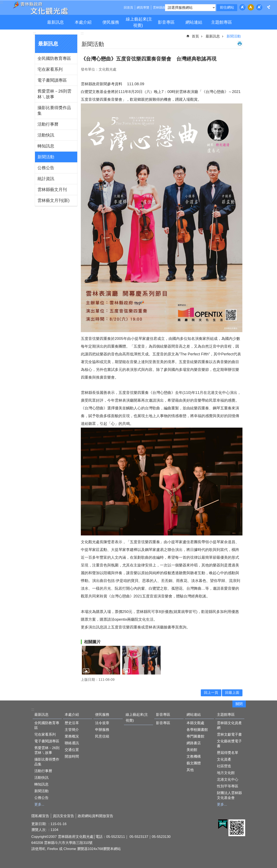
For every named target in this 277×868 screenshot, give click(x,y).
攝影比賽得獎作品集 (54, 110)
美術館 (192, 750)
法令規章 (102, 723)
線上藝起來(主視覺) (139, 22)
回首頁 (128, 7)
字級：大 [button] (259, 7)
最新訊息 (55, 22)
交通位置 (72, 750)
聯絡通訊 (72, 743)
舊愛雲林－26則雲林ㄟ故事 (54, 94)
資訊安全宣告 (63, 816)
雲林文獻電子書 (229, 735)
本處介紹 (83, 22)
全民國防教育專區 (54, 58)
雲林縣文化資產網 (229, 725)
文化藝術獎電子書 (229, 744)
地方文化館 (226, 773)
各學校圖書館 (197, 730)
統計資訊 (46, 179)
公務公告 (46, 168)
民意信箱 (102, 736)
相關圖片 (92, 642)
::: (35, 33)
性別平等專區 (228, 786)
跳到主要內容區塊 (2, 2)
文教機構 (194, 756)
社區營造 (224, 766)
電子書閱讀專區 (52, 80)
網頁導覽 (143, 7)
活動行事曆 (48, 124)
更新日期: (39, 824)
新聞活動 (46, 157)
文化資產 (224, 759)
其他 (190, 770)
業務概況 (72, 736)
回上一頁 (211, 693)
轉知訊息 (46, 146)
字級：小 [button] (242, 7)
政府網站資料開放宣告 (95, 816)
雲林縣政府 (161, 7)
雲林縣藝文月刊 (52, 190)
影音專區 (166, 22)
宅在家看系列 (50, 69)
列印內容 (240, 44)
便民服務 (111, 22)
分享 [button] (269, 7)
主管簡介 (72, 730)
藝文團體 (194, 763)
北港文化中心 (228, 780)
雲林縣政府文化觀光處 (40, 8)
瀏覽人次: (39, 830)
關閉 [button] (239, 704)
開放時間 (72, 756)
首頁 (195, 36)
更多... (39, 804)
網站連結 (194, 22)
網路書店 (194, 743)
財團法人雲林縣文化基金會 (229, 795)
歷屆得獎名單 (228, 753)
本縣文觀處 (195, 723)
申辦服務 (102, 730)
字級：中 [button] (251, 7)
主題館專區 (222, 22)
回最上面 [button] (232, 693)
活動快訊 (46, 135)
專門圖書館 (195, 736)
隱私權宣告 (40, 816)
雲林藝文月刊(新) (53, 200)
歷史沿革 (72, 723)
